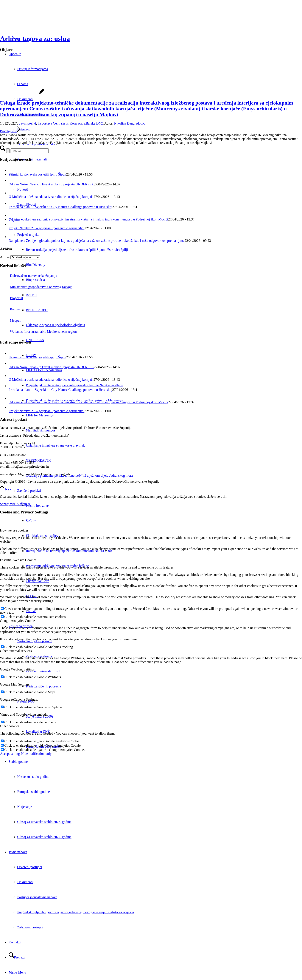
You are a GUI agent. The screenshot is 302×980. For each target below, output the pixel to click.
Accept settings (11, 754)
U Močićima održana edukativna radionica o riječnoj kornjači (51, 197)
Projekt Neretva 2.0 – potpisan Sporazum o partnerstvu (47, 228)
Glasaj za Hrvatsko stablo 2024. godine (44, 837)
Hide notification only (36, 754)
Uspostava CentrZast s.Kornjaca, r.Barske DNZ (70, 123)
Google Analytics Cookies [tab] (18, 621)
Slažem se (24, 504)
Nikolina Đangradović (130, 123)
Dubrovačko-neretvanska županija (29, 276)
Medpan (11, 320)
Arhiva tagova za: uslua (35, 39)
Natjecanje (25, 807)
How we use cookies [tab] (14, 530)
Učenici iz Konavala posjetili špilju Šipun (37, 174)
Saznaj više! (8, 504)
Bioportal (11, 298)
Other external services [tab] (16, 651)
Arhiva (5, 257)
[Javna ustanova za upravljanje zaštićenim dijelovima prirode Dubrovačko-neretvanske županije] (32, 20)
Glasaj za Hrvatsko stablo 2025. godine (44, 822)
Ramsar (10, 309)
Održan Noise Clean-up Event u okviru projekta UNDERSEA (51, 184)
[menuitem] (155, 799)
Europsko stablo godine (33, 792)
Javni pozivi (28, 123)
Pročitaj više (10, 131)
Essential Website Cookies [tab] (18, 560)
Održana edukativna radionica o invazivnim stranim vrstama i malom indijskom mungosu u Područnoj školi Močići (88, 219)
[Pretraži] (17, 957)
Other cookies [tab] (10, 726)
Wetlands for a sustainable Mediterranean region (38, 332)
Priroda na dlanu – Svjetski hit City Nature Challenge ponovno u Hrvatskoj (60, 207)
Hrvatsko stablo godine (33, 777)
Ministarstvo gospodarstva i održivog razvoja (36, 287)
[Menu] (17, 972)
